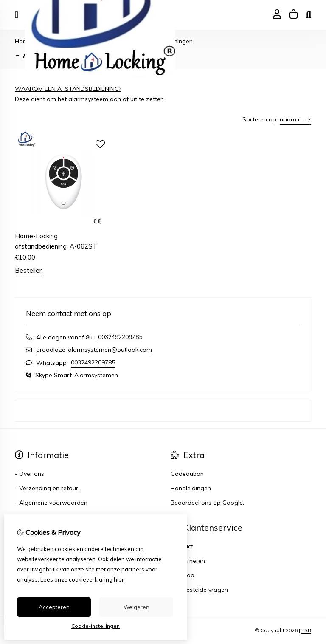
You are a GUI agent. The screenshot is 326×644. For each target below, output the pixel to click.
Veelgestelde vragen (199, 590)
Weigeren (136, 607)
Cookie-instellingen (96, 626)
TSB (306, 630)
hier (119, 579)
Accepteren (54, 607)
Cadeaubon (187, 474)
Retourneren (188, 561)
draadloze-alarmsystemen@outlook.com (94, 350)
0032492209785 (120, 337)
